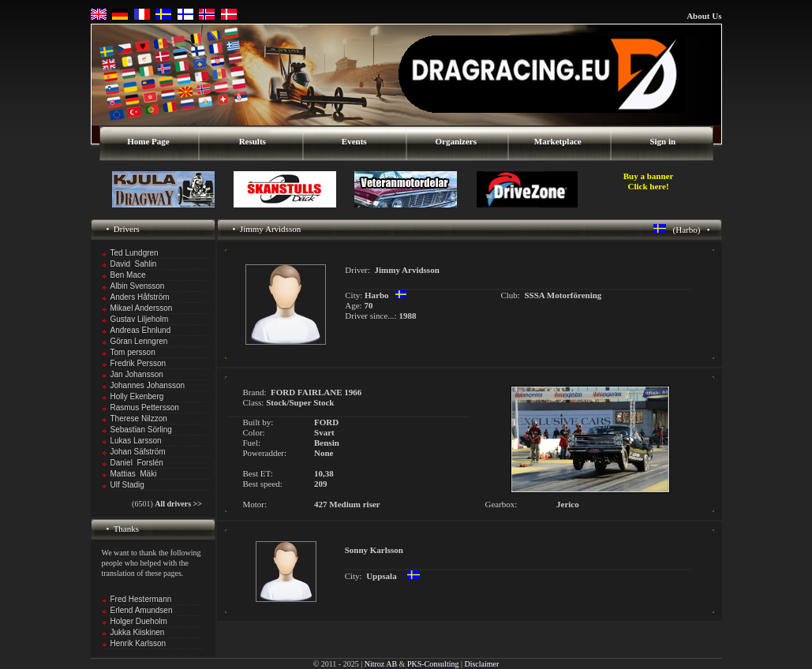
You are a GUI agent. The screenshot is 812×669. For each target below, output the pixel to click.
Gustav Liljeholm (140, 319)
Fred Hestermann (141, 599)
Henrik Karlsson (138, 643)
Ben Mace (128, 275)
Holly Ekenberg (137, 396)
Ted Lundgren (135, 253)
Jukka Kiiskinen (138, 632)
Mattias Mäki (134, 474)
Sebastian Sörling (141, 430)
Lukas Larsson (136, 441)
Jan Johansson (137, 374)
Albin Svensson (138, 286)
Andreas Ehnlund (141, 330)
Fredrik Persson (138, 363)
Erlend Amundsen (142, 610)
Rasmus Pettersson (145, 407)
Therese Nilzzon (139, 419)
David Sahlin (134, 264)
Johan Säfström (138, 452)
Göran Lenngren (139, 341)
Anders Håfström (140, 297)
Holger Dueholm (139, 621)
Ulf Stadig (127, 485)
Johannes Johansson (148, 385)
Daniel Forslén (137, 463)
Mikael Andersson (142, 308)
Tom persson (133, 352)
